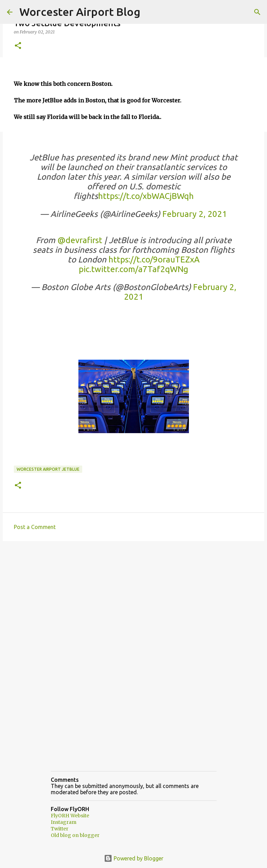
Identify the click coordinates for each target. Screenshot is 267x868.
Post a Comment (35, 527)
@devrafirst (80, 240)
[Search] (257, 12)
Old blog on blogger (75, 835)
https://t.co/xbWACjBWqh (146, 196)
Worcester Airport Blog (80, 12)
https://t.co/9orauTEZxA (154, 260)
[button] (18, 46)
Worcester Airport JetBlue (48, 469)
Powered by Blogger (134, 858)
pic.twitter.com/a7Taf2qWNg (133, 269)
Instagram (64, 822)
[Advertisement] (133, 600)
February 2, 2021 (195, 214)
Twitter (60, 829)
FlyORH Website (70, 816)
